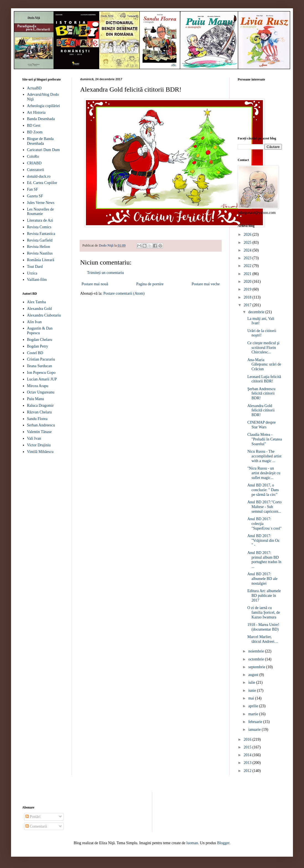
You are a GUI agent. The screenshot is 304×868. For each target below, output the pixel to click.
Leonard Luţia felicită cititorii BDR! (264, 379)
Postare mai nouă (95, 284)
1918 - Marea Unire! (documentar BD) (263, 627)
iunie (253, 690)
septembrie (257, 667)
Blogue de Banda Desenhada (40, 141)
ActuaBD (34, 88)
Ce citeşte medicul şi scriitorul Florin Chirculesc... (263, 348)
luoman (192, 843)
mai (252, 698)
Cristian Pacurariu (41, 359)
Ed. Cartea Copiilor (42, 183)
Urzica (32, 273)
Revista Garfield (40, 240)
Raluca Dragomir (40, 406)
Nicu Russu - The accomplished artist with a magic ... (264, 456)
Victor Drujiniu (39, 445)
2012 (248, 771)
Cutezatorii (36, 170)
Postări (33, 817)
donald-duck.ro (39, 176)
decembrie (257, 312)
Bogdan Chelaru (40, 340)
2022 (248, 266)
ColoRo (33, 156)
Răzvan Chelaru (40, 412)
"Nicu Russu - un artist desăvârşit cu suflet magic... (264, 473)
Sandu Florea (37, 419)
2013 (248, 763)
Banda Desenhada (41, 119)
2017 (248, 305)
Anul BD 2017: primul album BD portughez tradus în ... (264, 560)
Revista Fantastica (41, 234)
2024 (248, 250)
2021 (248, 274)
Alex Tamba (36, 302)
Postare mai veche (206, 284)
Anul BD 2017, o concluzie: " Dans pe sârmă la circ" (263, 490)
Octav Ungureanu (41, 392)
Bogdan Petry (38, 346)
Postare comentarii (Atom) (124, 293)
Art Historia (36, 112)
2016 (248, 739)
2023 (248, 258)
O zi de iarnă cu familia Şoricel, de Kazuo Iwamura (264, 612)
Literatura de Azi (40, 220)
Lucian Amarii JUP (42, 379)
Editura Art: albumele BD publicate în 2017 (264, 596)
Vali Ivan (34, 438)
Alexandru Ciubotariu (44, 315)
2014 (248, 755)
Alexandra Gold (40, 309)
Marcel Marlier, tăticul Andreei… (263, 639)
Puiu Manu (36, 399)
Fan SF (33, 189)
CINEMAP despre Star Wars (262, 425)
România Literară (41, 260)
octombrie (256, 659)
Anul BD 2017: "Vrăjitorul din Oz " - (263, 541)
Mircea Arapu (38, 386)
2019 (248, 289)
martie (254, 714)
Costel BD (35, 353)
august (254, 675)
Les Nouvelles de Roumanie (40, 212)
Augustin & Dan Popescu (40, 331)
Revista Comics (39, 227)
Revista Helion (39, 247)
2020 (248, 282)
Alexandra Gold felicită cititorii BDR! (261, 410)
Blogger (223, 843)
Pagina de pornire (150, 284)
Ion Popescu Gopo (41, 373)
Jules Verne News (41, 203)
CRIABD (34, 163)
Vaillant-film (37, 280)
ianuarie (255, 730)
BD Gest (34, 125)
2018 (248, 297)
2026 (248, 235)
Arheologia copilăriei (44, 106)
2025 (248, 243)
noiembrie (256, 651)
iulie (252, 682)
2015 (248, 747)
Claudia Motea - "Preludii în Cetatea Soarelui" (265, 439)
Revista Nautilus (40, 253)
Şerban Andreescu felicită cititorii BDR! (261, 394)
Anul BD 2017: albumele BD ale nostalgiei (262, 579)
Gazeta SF (35, 196)
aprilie (254, 706)
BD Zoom (35, 132)
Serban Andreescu (41, 425)
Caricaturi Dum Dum (44, 150)
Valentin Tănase (40, 432)
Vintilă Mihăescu (40, 452)
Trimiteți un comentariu (105, 273)
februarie (256, 722)
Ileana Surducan (40, 366)
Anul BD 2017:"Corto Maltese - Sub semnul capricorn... (264, 507)
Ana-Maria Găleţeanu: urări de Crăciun (264, 365)
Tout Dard (35, 267)
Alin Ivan (34, 322)
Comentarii (36, 826)
